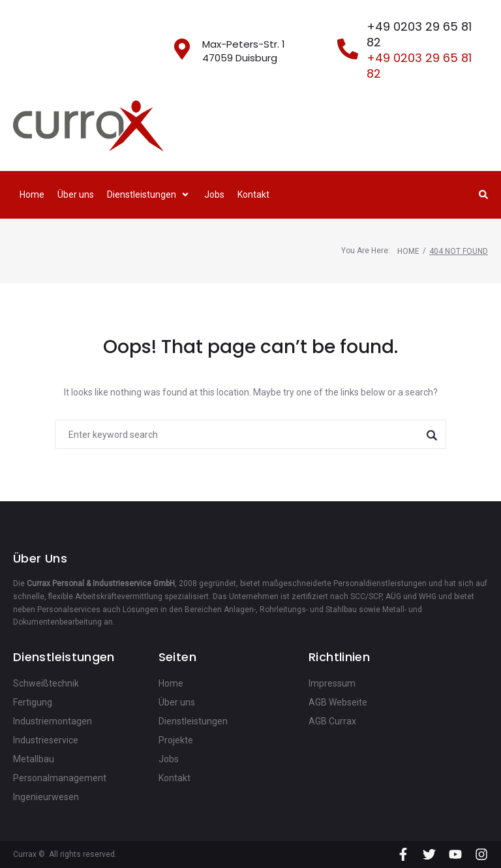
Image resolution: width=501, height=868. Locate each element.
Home (408, 251)
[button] (149, 195)
